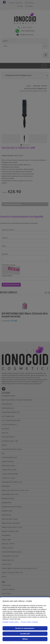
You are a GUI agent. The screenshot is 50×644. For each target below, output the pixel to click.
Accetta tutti (25, 634)
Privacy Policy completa (29, 622)
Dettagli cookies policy (11, 622)
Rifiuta (25, 639)
